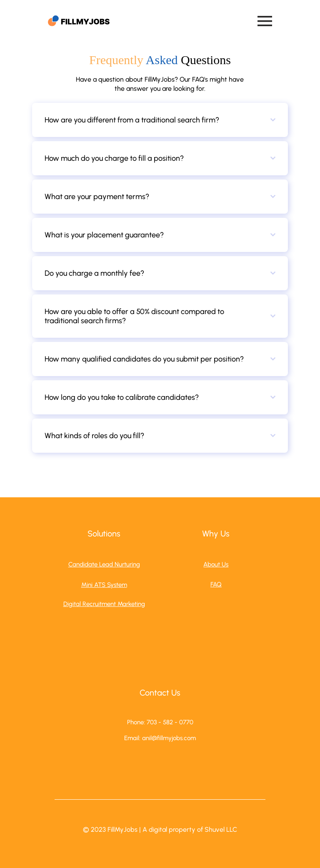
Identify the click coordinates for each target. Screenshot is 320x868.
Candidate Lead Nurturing (104, 564)
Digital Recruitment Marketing (104, 604)
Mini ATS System (104, 585)
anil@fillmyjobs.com (169, 738)
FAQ (216, 584)
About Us (216, 564)
